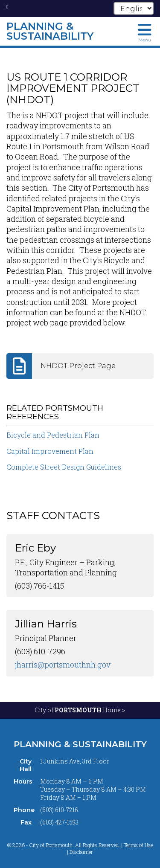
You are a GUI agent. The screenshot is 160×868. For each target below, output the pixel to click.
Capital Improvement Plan (50, 451)
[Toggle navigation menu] (145, 32)
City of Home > (80, 710)
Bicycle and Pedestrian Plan (53, 435)
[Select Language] (134, 8)
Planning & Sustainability (80, 744)
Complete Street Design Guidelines (64, 467)
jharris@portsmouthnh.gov (63, 665)
